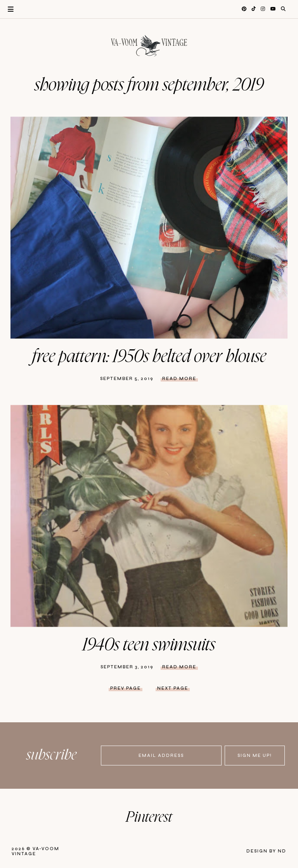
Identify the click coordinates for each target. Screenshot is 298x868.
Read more (179, 379)
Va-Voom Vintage (36, 851)
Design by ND (266, 851)
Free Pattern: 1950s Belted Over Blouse (149, 357)
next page (173, 688)
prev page (126, 688)
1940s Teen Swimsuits (149, 645)
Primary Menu (7, 9)
